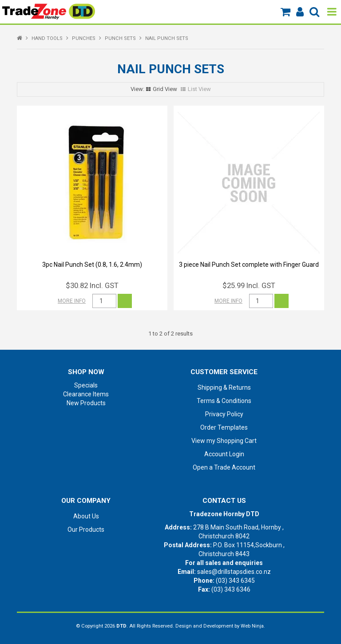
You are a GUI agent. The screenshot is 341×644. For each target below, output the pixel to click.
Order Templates (224, 427)
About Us (86, 516)
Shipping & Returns (224, 387)
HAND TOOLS (47, 38)
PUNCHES (84, 38)
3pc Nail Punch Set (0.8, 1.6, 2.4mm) (92, 265)
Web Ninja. (253, 626)
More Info (72, 301)
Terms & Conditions (224, 401)
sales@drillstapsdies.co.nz (234, 572)
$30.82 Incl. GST (92, 285)
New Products (86, 403)
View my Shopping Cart (224, 441)
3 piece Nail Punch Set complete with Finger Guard (249, 265)
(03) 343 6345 (235, 581)
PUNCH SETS (120, 38)
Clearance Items (86, 394)
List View (199, 89)
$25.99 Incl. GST (249, 285)
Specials (86, 385)
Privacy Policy (224, 414)
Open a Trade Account (224, 467)
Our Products (86, 529)
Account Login (224, 454)
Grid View (165, 89)
